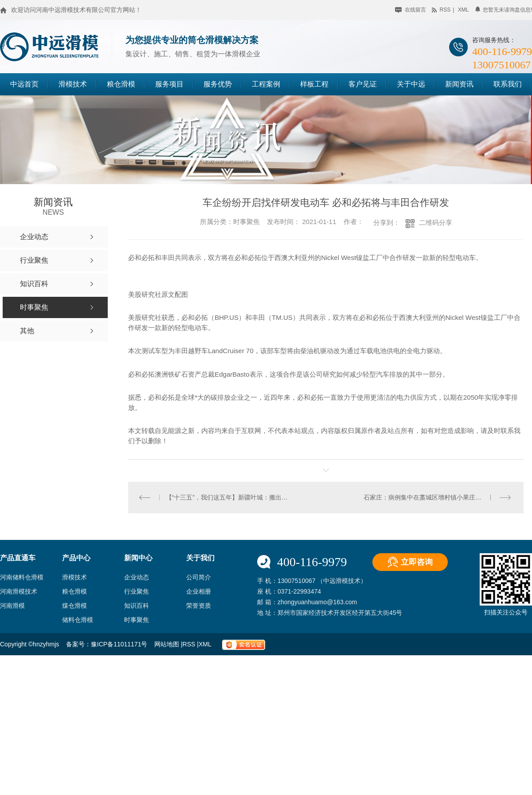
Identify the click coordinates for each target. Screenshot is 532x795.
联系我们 (508, 84)
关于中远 (411, 84)
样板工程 (314, 84)
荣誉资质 (199, 606)
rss (441, 10)
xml (464, 10)
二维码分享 (436, 222)
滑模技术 (73, 84)
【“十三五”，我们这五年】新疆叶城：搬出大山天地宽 (227, 497)
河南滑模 (12, 606)
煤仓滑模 (74, 606)
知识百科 (137, 606)
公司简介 (199, 577)
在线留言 (410, 10)
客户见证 (363, 84)
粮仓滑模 (121, 84)
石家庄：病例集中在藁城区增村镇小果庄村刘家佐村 (435, 497)
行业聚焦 (137, 591)
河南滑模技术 (19, 591)
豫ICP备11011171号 (119, 644)
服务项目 (169, 84)
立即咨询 (417, 562)
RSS (190, 644)
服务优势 (218, 84)
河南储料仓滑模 (22, 577)
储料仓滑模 (78, 620)
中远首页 (24, 84)
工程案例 (266, 84)
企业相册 (199, 591)
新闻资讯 (459, 84)
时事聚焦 (137, 620)
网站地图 (168, 644)
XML (206, 644)
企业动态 (137, 577)
